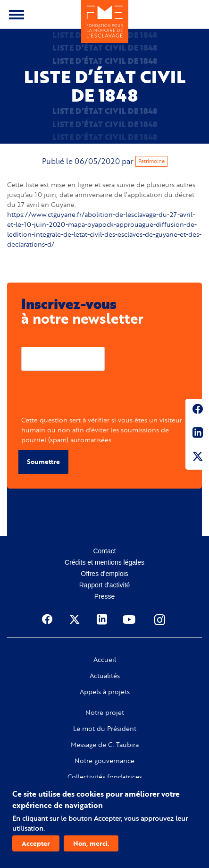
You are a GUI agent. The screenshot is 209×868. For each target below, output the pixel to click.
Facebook (197, 411)
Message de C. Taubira (105, 745)
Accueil (105, 660)
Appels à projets (105, 692)
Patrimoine (151, 161)
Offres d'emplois (104, 574)
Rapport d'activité (105, 585)
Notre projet (105, 713)
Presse (105, 596)
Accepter (36, 843)
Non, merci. (91, 843)
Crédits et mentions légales (104, 562)
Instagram (160, 619)
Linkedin (197, 434)
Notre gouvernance (104, 761)
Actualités (105, 676)
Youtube (130, 619)
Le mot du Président (105, 729)
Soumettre (43, 461)
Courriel (34, 339)
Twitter (197, 458)
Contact (104, 551)
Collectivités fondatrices (105, 777)
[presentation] (93, 396)
